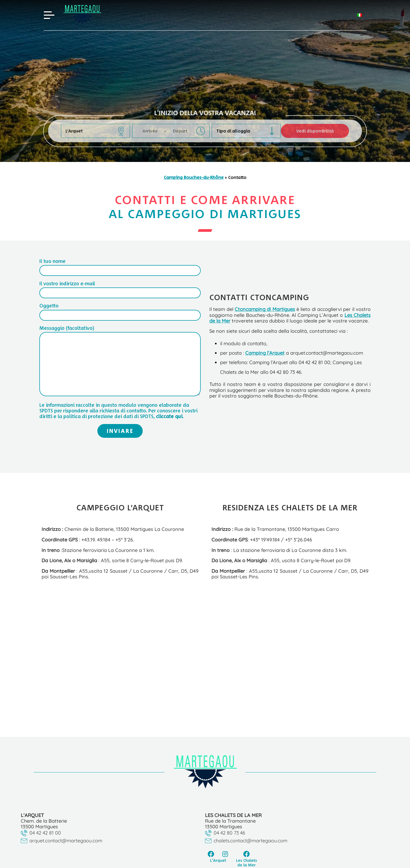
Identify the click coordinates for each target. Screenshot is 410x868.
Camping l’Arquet (265, 353)
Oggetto (120, 310)
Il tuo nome (120, 266)
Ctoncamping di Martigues (265, 309)
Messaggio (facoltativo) (120, 361)
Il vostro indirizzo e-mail (120, 288)
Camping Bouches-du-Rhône (194, 177)
